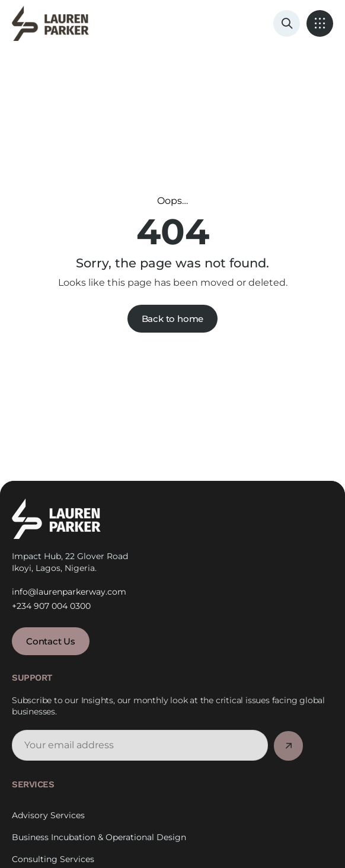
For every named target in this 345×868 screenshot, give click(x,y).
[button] (320, 23)
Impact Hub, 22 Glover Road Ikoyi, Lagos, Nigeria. (70, 562)
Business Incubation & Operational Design (99, 850)
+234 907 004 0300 (51, 606)
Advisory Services (48, 828)
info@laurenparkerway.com (69, 591)
